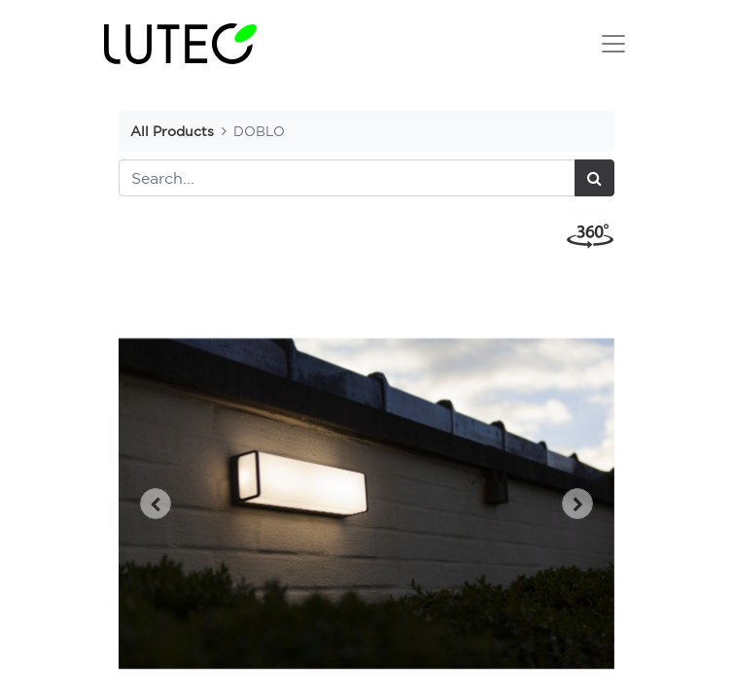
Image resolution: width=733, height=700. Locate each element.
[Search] (594, 178)
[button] (156, 504)
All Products (172, 131)
